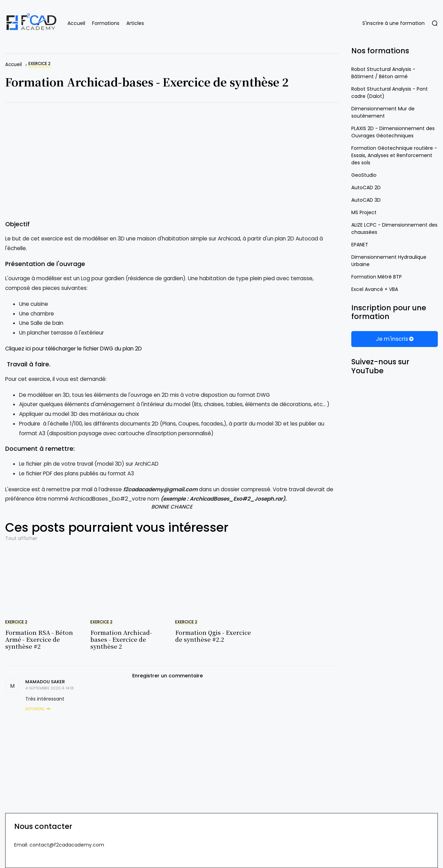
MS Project (364, 212)
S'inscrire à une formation (394, 23)
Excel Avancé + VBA (375, 289)
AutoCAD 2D (366, 188)
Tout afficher (21, 538)
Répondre (35, 709)
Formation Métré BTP (377, 277)
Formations (106, 23)
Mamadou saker (45, 682)
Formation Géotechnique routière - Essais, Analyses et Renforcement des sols (394, 155)
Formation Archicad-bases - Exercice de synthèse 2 (121, 639)
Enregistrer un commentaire (168, 676)
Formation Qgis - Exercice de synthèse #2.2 (213, 636)
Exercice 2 (39, 64)
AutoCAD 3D (366, 200)
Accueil (76, 23)
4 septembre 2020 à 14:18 (49, 688)
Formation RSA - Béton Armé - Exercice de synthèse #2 (39, 639)
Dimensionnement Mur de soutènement (383, 112)
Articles (135, 23)
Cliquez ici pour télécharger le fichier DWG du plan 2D (74, 349)
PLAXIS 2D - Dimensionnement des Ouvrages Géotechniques (393, 132)
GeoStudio (364, 175)
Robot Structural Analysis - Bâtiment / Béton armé (383, 73)
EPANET (360, 245)
